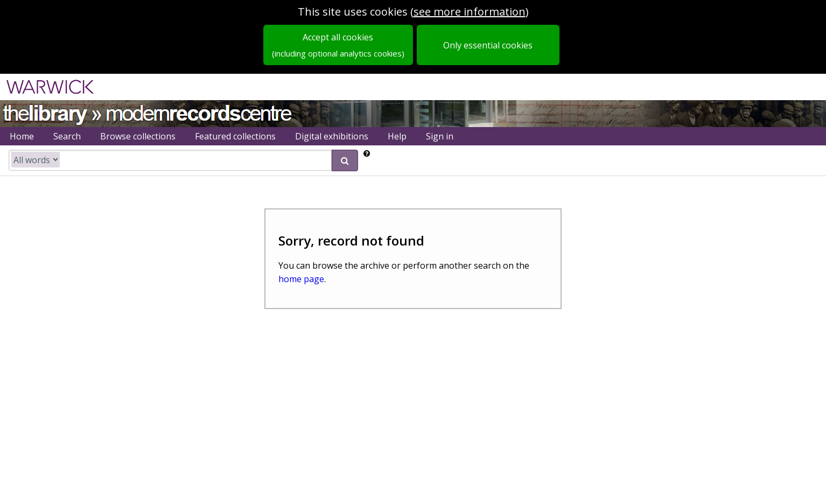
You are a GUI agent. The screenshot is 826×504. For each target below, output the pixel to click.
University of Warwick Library (44, 112)
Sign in (440, 136)
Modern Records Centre (199, 112)
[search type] (36, 160)
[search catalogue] (170, 160)
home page (301, 279)
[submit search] (345, 160)
